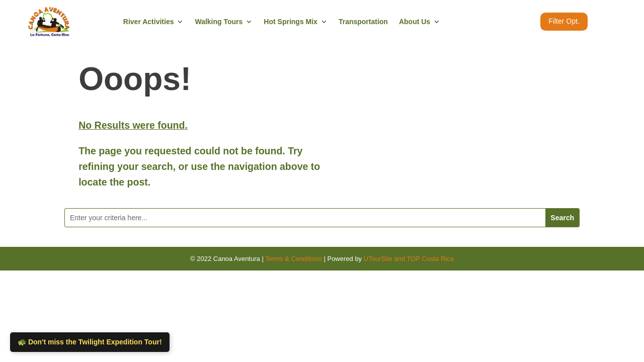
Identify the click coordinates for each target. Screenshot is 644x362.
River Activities (149, 22)
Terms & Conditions (294, 259)
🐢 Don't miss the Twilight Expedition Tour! (90, 342)
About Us (415, 22)
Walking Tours (219, 22)
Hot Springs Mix (291, 22)
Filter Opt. (564, 21)
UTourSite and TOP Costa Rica (409, 259)
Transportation (363, 22)
